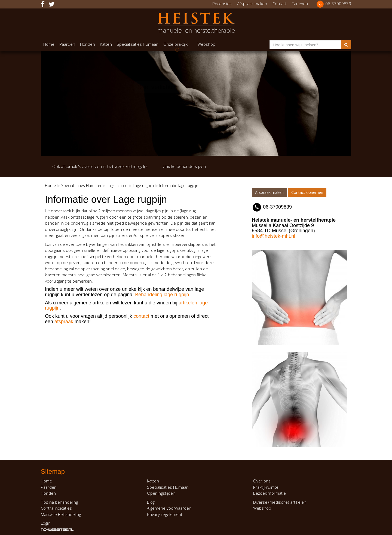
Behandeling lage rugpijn (162, 295)
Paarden (67, 44)
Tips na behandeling (59, 502)
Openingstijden (161, 493)
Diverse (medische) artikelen (280, 502)
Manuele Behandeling (61, 514)
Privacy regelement (165, 514)
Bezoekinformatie (269, 493)
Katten (106, 44)
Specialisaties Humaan (138, 44)
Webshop (206, 44)
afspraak (64, 322)
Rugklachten (117, 186)
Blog (151, 502)
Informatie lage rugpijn (179, 186)
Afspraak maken (252, 4)
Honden (88, 44)
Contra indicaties (56, 508)
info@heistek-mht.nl (273, 236)
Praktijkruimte (266, 487)
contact (141, 316)
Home (49, 44)
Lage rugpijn (143, 186)
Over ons (262, 481)
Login (46, 523)
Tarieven (300, 4)
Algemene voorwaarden (169, 508)
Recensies (222, 4)
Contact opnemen (307, 192)
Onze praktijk (175, 44)
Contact (280, 4)
